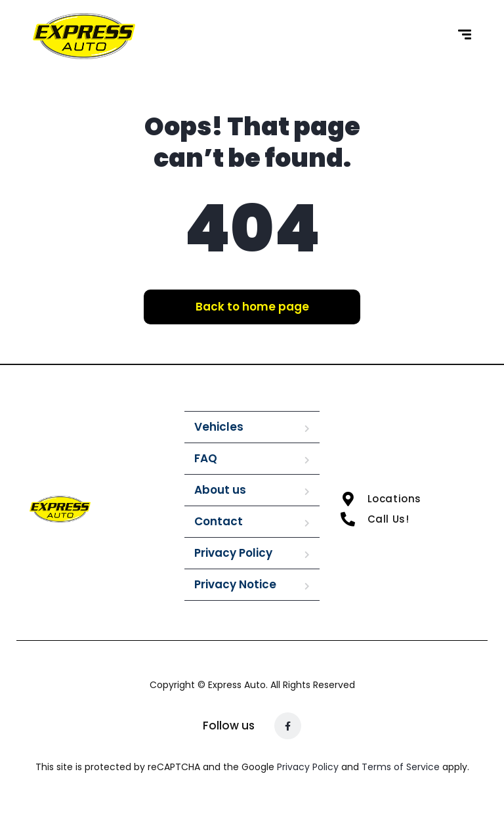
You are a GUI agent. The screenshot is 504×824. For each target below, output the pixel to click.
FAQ (206, 458)
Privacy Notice (235, 584)
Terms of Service (402, 767)
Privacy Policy (233, 553)
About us (220, 490)
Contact (219, 521)
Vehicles (219, 427)
